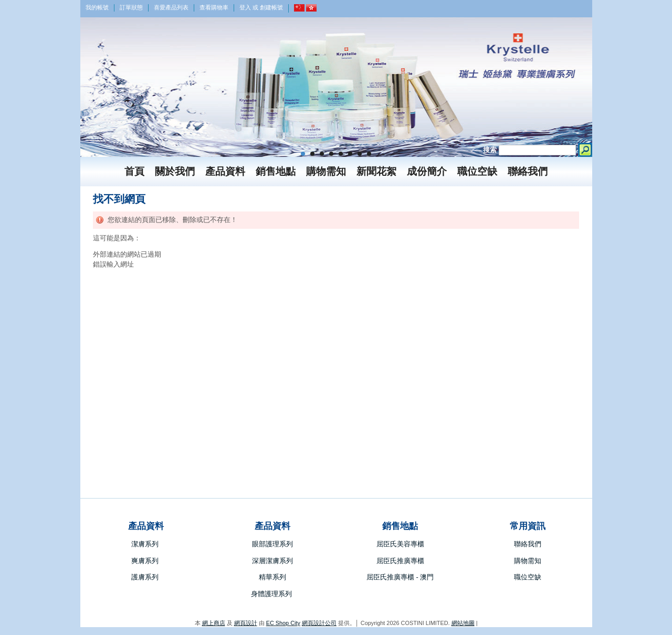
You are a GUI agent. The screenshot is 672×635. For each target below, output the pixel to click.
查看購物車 (214, 7)
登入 (245, 7)
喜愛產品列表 (171, 7)
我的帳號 (97, 7)
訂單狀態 (131, 7)
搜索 (490, 150)
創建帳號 (271, 7)
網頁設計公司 (319, 623)
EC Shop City (283, 623)
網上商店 (214, 623)
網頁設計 (246, 623)
